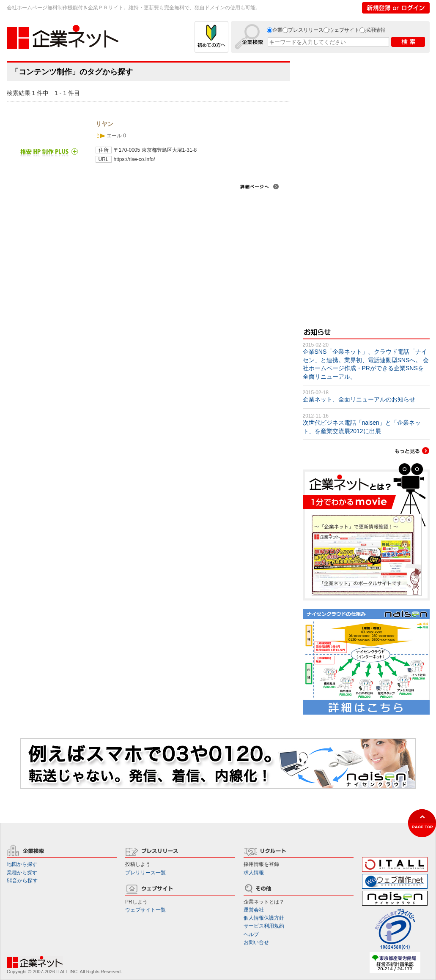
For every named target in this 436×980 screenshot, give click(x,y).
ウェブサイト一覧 (145, 910)
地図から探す (22, 864)
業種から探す (22, 873)
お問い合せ (256, 942)
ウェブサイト (344, 30)
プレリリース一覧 (145, 873)
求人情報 (254, 873)
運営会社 (254, 910)
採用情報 (375, 30)
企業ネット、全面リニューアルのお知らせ (359, 399)
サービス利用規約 (264, 926)
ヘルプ (251, 934)
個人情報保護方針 (264, 918)
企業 (277, 30)
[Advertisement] (350, 188)
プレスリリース (306, 30)
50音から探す (22, 881)
